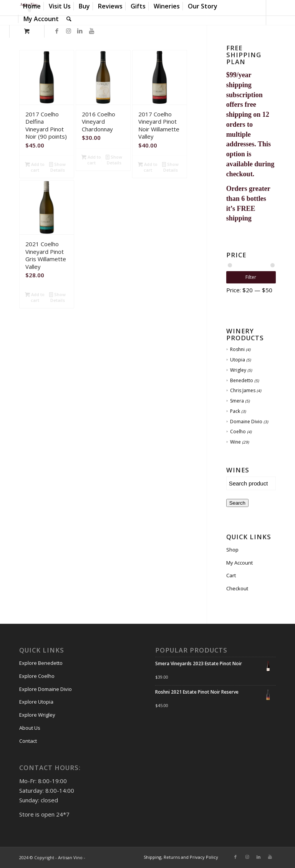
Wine (235, 442)
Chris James (243, 390)
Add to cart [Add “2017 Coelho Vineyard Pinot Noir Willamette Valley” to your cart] (148, 167)
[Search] (69, 19)
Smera (237, 401)
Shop (232, 550)
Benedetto (242, 380)
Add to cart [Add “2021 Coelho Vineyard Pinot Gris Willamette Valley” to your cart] (35, 297)
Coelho (238, 432)
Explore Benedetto (41, 663)
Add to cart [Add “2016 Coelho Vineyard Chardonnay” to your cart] (91, 159)
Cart (231, 575)
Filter (251, 277)
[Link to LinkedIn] (80, 31)
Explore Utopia (36, 702)
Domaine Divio (246, 422)
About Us (30, 728)
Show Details (57, 167)
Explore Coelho (37, 676)
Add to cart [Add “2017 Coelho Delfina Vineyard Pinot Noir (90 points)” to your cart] (35, 167)
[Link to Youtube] (91, 31)
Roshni (237, 349)
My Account (239, 563)
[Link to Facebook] (57, 31)
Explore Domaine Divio (46, 689)
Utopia (238, 360)
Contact (28, 741)
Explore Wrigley (37, 715)
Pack (235, 411)
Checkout (237, 588)
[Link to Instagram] (68, 31)
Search (237, 503)
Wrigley (238, 370)
